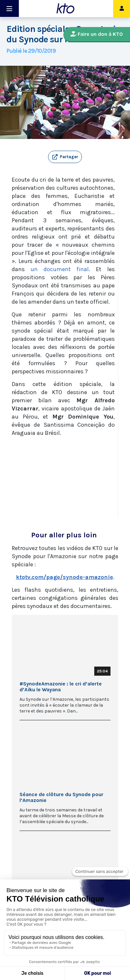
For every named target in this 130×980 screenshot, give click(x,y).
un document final (60, 269)
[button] (65, 157)
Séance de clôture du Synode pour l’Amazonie (61, 797)
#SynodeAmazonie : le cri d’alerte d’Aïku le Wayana (61, 687)
